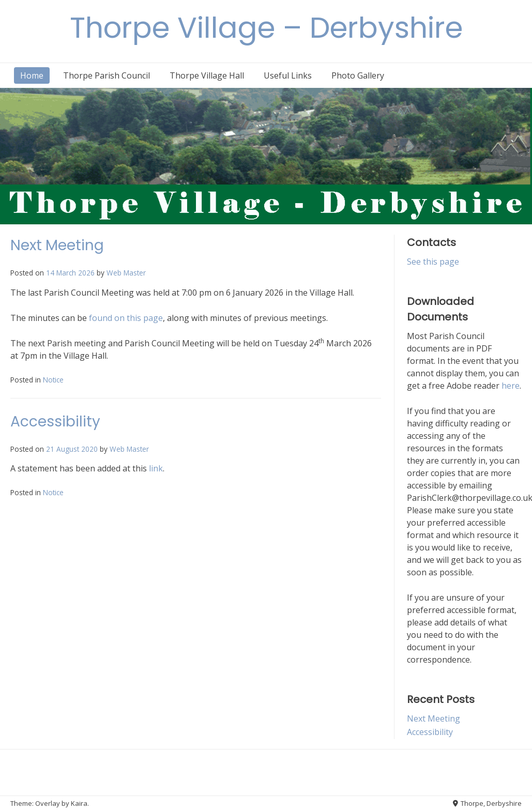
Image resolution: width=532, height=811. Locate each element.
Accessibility (55, 422)
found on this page (126, 318)
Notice (53, 380)
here (511, 386)
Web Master (126, 273)
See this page (433, 262)
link (156, 468)
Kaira (79, 803)
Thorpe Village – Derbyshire (266, 28)
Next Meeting (57, 245)
